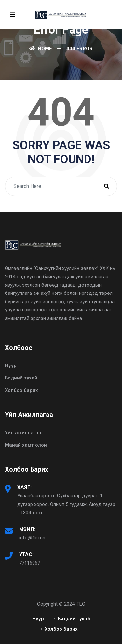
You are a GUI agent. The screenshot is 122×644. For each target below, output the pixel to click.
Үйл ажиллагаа (23, 433)
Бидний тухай (21, 378)
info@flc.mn (32, 538)
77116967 (30, 563)
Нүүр (11, 365)
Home (41, 49)
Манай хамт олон (26, 445)
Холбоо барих (21, 390)
